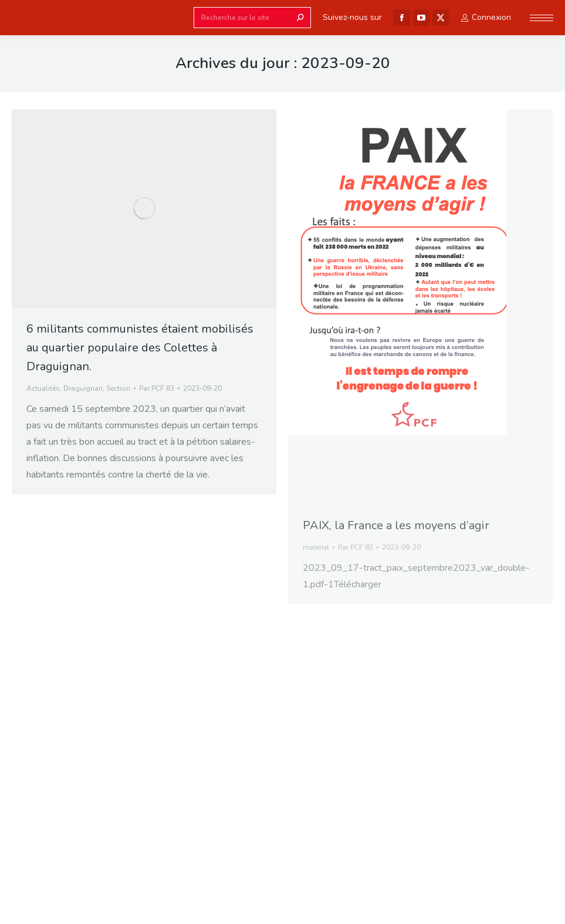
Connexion (486, 18)
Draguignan (83, 388)
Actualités (43, 388)
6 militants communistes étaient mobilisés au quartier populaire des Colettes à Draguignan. (140, 348)
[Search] (252, 18)
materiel (316, 547)
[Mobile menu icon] (542, 18)
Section (118, 388)
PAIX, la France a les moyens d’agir (396, 525)
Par (157, 388)
